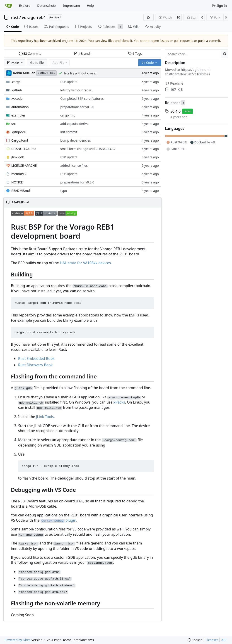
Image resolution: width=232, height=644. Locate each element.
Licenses (212, 640)
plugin (58, 520)
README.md (21, 191)
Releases (173, 103)
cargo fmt (68, 115)
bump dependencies (75, 140)
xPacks (119, 402)
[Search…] (225, 54)
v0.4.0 (175, 111)
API (224, 640)
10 (178, 17)
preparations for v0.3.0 (77, 107)
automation (20, 107)
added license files (74, 165)
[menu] (195, 640)
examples (18, 115)
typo (64, 191)
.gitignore (19, 132)
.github (17, 90)
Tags (135, 53)
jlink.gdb (18, 157)
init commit (69, 132)
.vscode (17, 99)
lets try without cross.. (80, 73)
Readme (174, 83)
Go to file (37, 63)
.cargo (16, 82)
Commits (30, 53)
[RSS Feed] (149, 17)
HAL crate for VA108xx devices (85, 263)
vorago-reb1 (34, 17)
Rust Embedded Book (36, 359)
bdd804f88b (46, 73)
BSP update (69, 82)
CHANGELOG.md (24, 149)
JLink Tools (45, 417)
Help (90, 6)
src (13, 124)
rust (15, 17)
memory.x (19, 174)
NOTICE (17, 182)
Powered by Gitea (18, 640)
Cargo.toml (20, 140)
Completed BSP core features (82, 99)
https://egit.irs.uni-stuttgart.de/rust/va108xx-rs (188, 72)
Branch (82, 53)
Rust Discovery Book (35, 365)
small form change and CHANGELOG (87, 149)
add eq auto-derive (74, 124)
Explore (25, 6)
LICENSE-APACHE (24, 165)
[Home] (9, 6)
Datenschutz (46, 6)
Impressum (71, 6)
